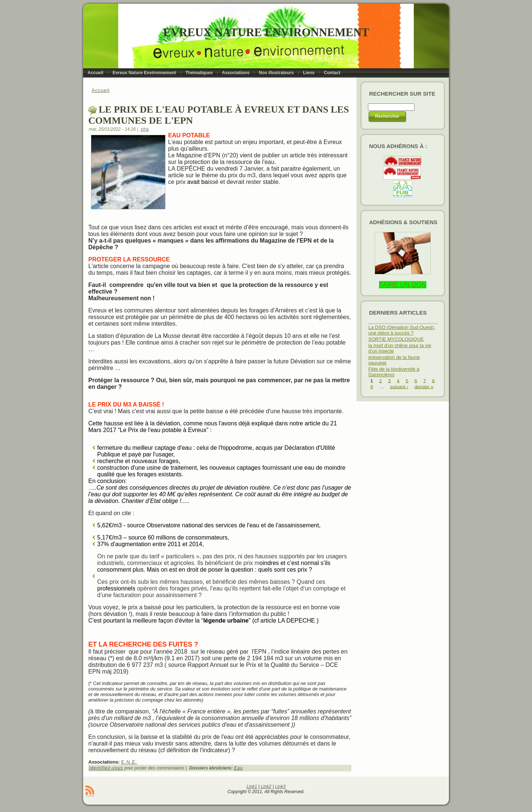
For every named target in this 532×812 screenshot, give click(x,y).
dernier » (424, 386)
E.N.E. (129, 762)
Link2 (266, 787)
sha (145, 129)
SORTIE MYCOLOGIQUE (396, 339)
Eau (238, 768)
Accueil (101, 90)
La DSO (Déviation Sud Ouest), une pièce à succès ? (402, 330)
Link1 (252, 787)
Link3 (280, 787)
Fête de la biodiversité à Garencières (394, 372)
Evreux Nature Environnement (266, 32)
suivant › (399, 386)
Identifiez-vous (106, 768)
